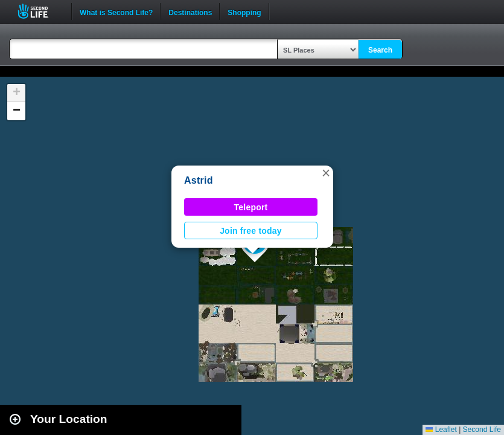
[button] (326, 173)
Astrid (199, 180)
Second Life (40, 11)
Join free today (251, 231)
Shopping (244, 11)
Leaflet (441, 430)
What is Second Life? (116, 11)
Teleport (251, 207)
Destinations (190, 11)
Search (380, 50)
